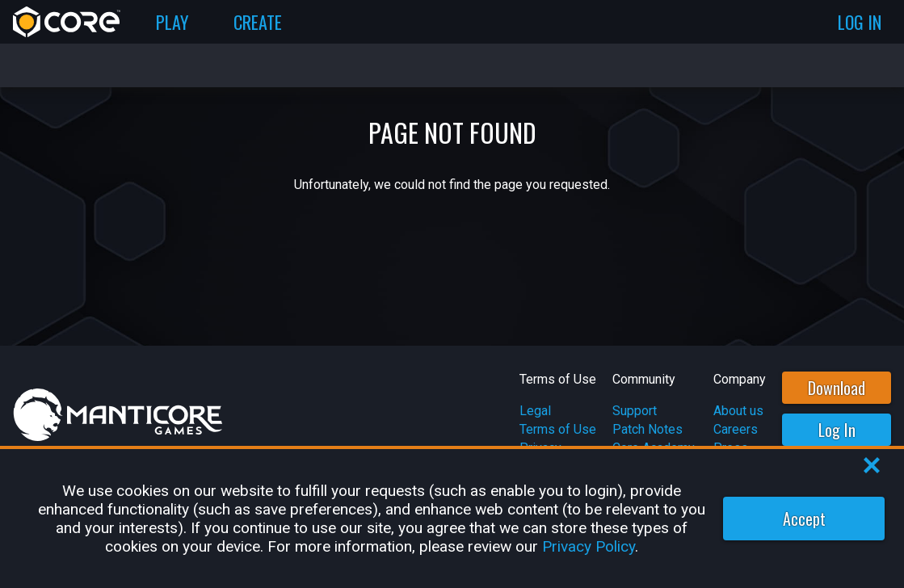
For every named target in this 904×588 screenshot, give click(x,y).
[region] (452, 519)
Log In (837, 430)
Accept (804, 519)
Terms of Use (558, 429)
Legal (535, 411)
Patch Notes (648, 429)
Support (635, 411)
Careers (736, 429)
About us (738, 411)
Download (837, 388)
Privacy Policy (589, 546)
